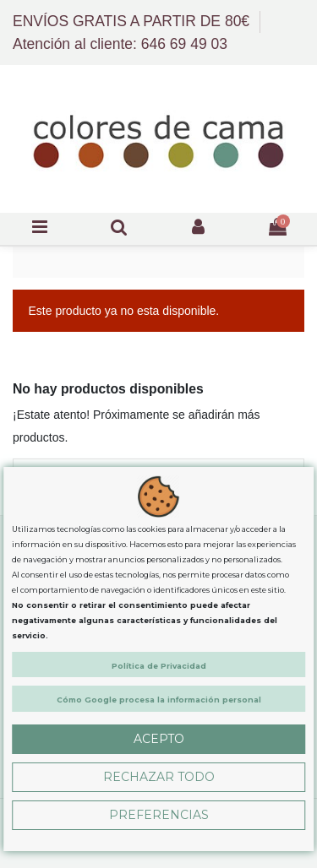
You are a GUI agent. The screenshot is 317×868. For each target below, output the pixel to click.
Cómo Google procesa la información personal (159, 700)
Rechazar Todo (159, 777)
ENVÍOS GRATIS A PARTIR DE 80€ (133, 21)
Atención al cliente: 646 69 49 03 (120, 44)
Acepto (159, 739)
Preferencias (159, 815)
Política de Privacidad (159, 666)
